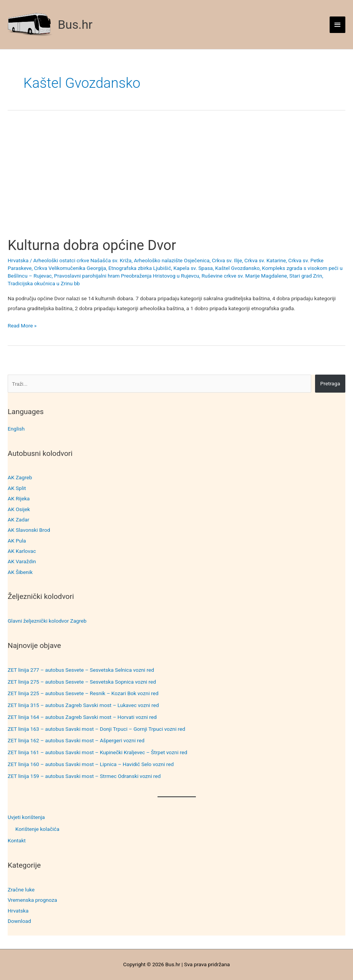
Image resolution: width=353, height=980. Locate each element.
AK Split (17, 488)
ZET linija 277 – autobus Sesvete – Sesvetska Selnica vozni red (81, 670)
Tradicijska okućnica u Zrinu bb (44, 283)
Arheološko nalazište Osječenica (172, 260)
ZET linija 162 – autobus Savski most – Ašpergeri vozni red (76, 740)
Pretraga (330, 383)
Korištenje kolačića (37, 829)
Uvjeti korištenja (26, 817)
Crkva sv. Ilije (227, 260)
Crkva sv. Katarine (265, 260)
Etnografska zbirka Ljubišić (140, 268)
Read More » (22, 326)
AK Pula (17, 541)
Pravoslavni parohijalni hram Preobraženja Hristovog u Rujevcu (127, 276)
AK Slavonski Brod (29, 530)
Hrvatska (18, 911)
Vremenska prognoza (32, 900)
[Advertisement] (176, 180)
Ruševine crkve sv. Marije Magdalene (244, 276)
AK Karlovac (22, 551)
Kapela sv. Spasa (193, 268)
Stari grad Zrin (306, 276)
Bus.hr (75, 25)
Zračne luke (21, 890)
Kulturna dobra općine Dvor (92, 245)
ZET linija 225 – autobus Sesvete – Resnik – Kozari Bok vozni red (83, 693)
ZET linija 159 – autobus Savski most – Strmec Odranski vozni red (84, 776)
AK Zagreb (20, 477)
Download (19, 921)
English (16, 429)
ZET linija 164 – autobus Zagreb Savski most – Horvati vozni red (82, 717)
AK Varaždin (22, 561)
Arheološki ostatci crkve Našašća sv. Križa (82, 260)
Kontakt (17, 840)
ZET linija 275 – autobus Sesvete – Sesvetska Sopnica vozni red (82, 682)
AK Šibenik (20, 572)
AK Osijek (19, 509)
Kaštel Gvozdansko (237, 268)
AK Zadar (18, 520)
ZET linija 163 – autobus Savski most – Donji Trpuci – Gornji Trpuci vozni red (96, 729)
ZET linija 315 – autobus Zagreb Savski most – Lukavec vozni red (83, 705)
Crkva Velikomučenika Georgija (70, 268)
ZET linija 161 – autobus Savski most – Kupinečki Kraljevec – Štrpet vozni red (98, 752)
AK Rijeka (19, 498)
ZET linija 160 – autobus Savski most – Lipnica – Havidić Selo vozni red (91, 764)
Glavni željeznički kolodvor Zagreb (47, 621)
